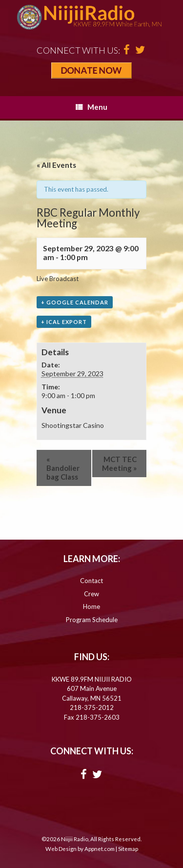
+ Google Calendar (75, 302)
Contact (91, 581)
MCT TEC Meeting (119, 464)
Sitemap (128, 849)
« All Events (56, 165)
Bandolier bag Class (63, 468)
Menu (91, 107)
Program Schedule (92, 620)
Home (91, 606)
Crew (91, 594)
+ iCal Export (64, 322)
